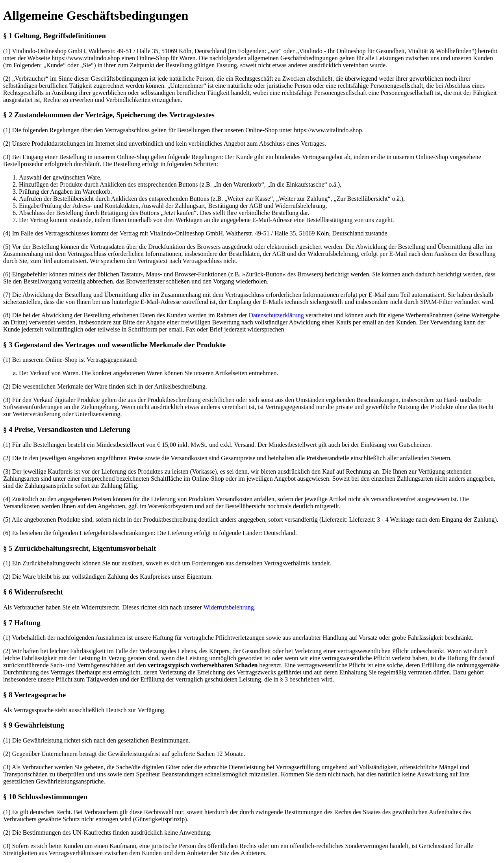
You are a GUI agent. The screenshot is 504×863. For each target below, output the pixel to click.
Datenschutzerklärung (276, 315)
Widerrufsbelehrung (229, 607)
